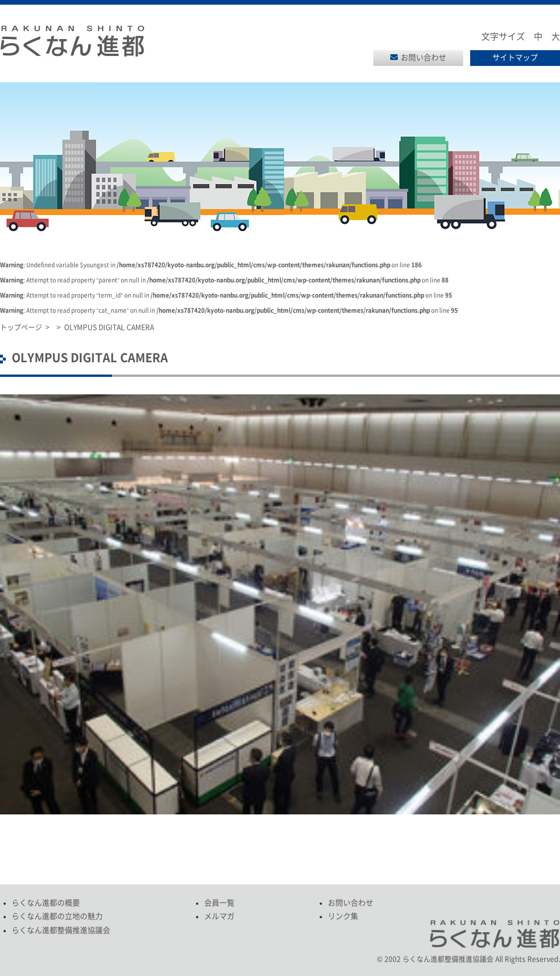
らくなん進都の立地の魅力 (57, 916)
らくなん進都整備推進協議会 (61, 930)
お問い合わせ (423, 57)
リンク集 (343, 916)
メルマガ (219, 916)
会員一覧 (219, 903)
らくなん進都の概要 (46, 903)
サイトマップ (515, 57)
